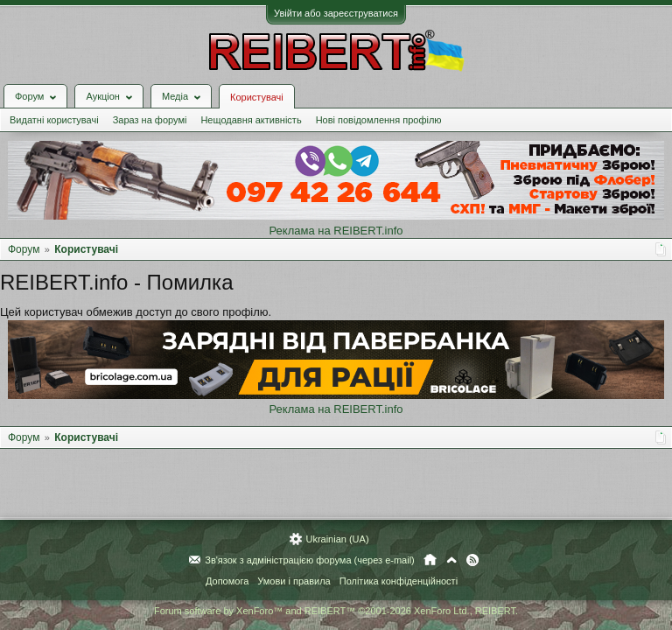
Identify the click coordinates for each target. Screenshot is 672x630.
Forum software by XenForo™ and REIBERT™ (336, 611)
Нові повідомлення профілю (379, 120)
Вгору (451, 560)
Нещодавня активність (251, 120)
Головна (430, 560)
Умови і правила (294, 581)
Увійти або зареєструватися (336, 13)
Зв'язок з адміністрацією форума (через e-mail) (310, 560)
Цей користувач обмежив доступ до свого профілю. (136, 312)
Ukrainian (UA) (337, 539)
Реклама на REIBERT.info (336, 231)
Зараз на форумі (150, 120)
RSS (472, 560)
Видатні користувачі (54, 120)
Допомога (227, 581)
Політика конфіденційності (399, 581)
